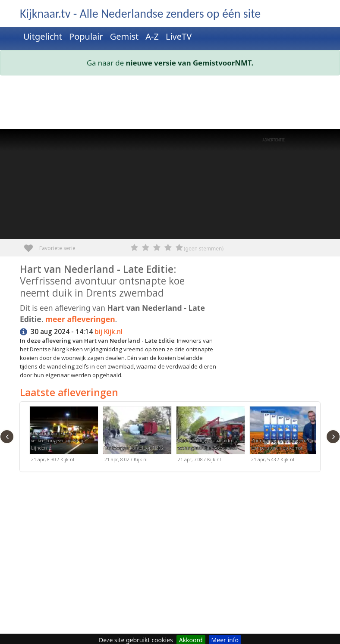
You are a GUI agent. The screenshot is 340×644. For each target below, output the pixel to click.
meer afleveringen (80, 319)
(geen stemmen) (204, 249)
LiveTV (179, 36)
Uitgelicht (43, 36)
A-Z (152, 36)
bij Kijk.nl (109, 332)
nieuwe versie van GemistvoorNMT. (190, 63)
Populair (86, 36)
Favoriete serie (32, 245)
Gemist (124, 36)
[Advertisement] (170, 104)
